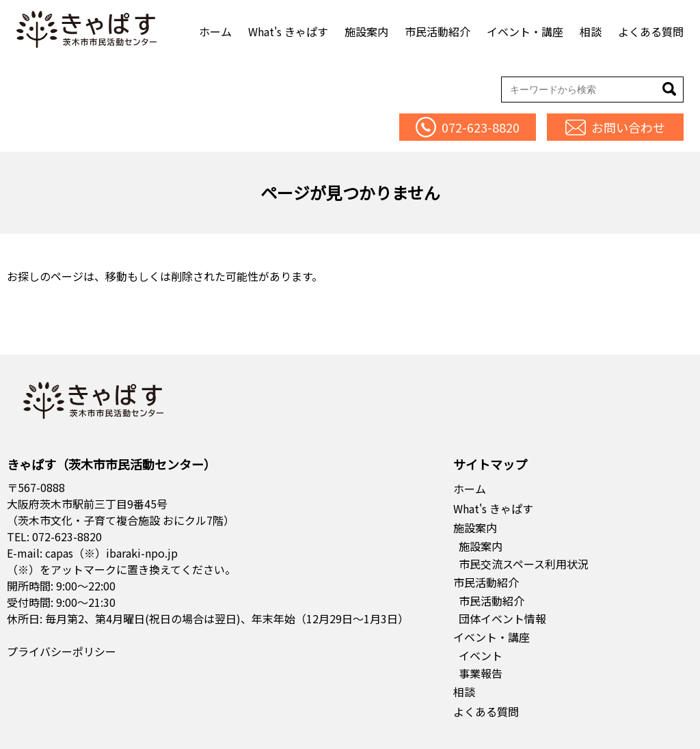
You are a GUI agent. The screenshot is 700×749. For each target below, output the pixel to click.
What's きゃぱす (288, 31)
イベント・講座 (525, 31)
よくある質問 (651, 31)
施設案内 (366, 31)
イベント (481, 655)
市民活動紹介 (437, 31)
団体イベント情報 (502, 618)
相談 (591, 31)
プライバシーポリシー (62, 651)
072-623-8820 (67, 536)
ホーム (215, 31)
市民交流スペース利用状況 (524, 564)
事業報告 (481, 673)
